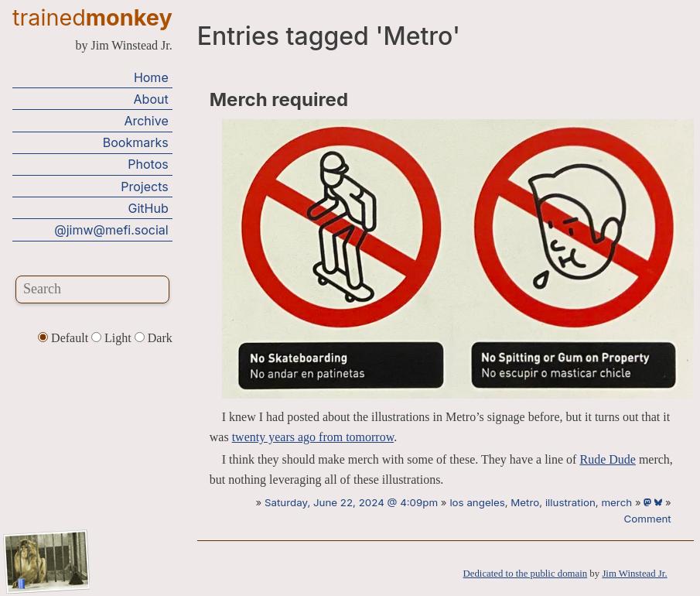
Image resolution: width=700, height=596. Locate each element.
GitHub (149, 208)
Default (65, 338)
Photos (148, 164)
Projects (144, 187)
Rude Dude (607, 459)
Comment (648, 519)
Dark (154, 338)
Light (113, 338)
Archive (146, 121)
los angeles (477, 502)
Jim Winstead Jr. (634, 574)
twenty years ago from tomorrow (313, 437)
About (151, 99)
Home (151, 77)
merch (616, 502)
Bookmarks (136, 142)
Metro (525, 502)
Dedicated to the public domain (526, 574)
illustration (570, 502)
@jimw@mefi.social (111, 230)
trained (92, 17)
